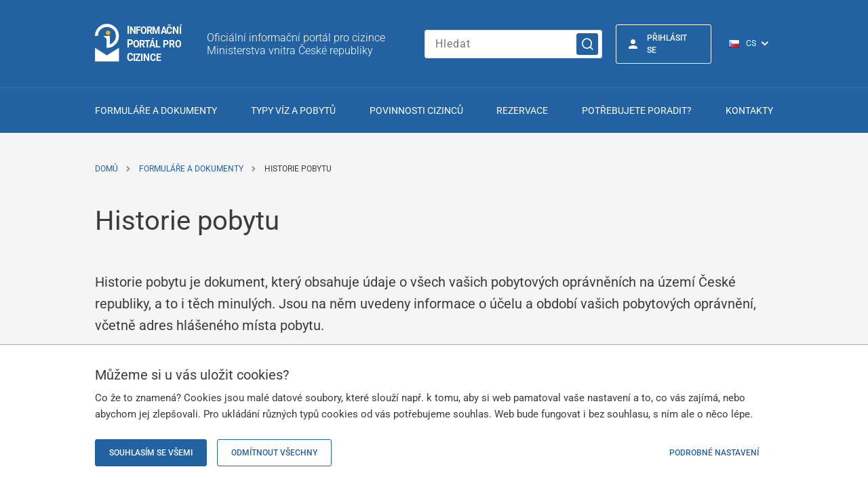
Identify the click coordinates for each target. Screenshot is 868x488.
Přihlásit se (667, 44)
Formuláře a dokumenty (156, 110)
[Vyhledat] (587, 44)
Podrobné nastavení (714, 453)
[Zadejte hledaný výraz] (513, 44)
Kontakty (749, 110)
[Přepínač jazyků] (756, 44)
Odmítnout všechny (274, 453)
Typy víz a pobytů (293, 110)
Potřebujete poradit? (637, 110)
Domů (106, 169)
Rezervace (522, 110)
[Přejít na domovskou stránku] (139, 44)
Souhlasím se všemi (151, 453)
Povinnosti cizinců (416, 110)
